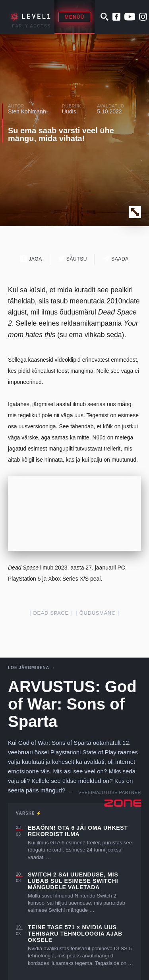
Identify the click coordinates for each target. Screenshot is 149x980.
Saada (116, 259)
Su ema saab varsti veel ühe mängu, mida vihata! (61, 134)
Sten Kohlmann (27, 111)
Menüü (75, 17)
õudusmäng (98, 613)
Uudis (69, 111)
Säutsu (73, 259)
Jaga (31, 259)
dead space (51, 613)
